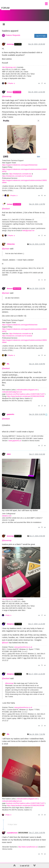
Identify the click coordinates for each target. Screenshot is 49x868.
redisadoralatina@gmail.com (12, 389)
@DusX (5, 640)
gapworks (11, 412)
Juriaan (10, 202)
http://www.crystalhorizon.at (28, 844)
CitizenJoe (11, 242)
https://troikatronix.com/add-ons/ (20, 171)
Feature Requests (13, 33)
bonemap (10, 42)
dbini (9, 452)
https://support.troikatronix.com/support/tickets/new (20, 162)
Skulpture (11, 621)
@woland (6, 206)
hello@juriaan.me (28, 228)
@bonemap (7, 94)
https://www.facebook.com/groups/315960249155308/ (26, 394)
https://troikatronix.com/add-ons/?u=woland (17, 173)
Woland (10, 89)
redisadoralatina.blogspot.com (27, 387)
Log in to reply (41, 33)
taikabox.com (7, 513)
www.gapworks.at (15, 438)
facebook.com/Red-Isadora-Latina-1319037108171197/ (25, 392)
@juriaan (6, 246)
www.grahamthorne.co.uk (23, 645)
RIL (8, 361)
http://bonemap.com (9, 65)
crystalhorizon (12, 830)
